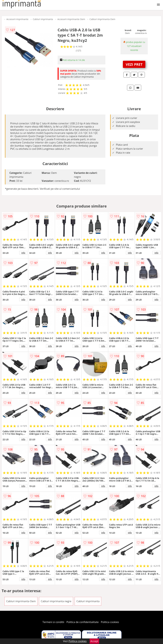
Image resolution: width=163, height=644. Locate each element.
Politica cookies (110, 622)
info (23, 253)
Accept (94, 641)
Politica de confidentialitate (83, 622)
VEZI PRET (134, 64)
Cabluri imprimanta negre (56, 601)
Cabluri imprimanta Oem (102, 19)
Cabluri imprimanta (43, 19)
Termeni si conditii (53, 622)
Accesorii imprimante (17, 19)
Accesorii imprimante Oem (71, 19)
